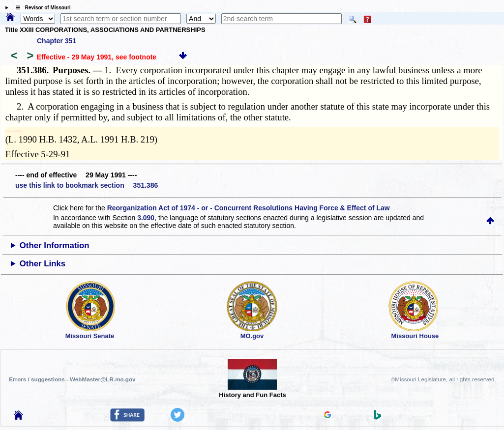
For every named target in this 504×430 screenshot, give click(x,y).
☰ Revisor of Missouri (41, 8)
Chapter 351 (57, 41)
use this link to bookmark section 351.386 (87, 185)
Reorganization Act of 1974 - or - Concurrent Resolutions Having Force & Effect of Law (249, 208)
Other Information (55, 245)
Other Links (43, 264)
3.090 (146, 218)
